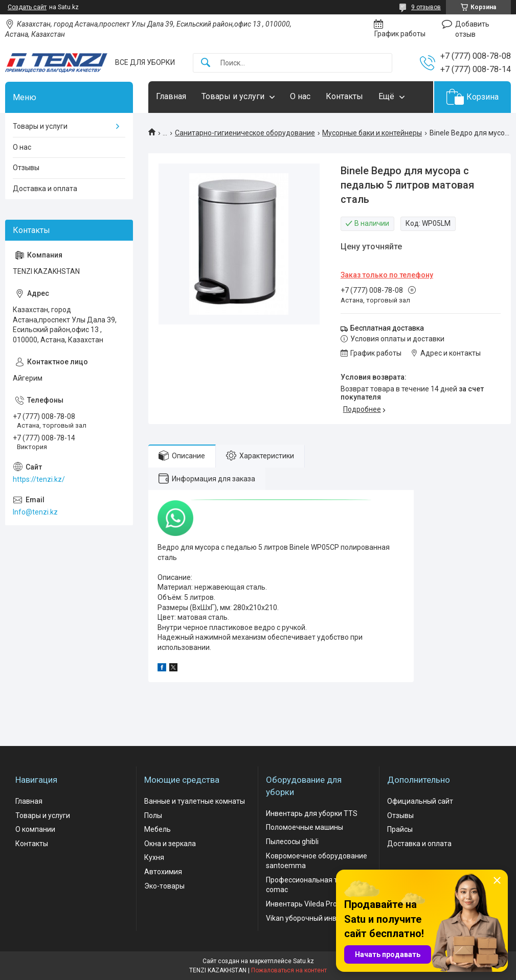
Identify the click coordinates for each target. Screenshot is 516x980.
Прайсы (400, 829)
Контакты (344, 96)
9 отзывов (426, 7)
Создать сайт (27, 7)
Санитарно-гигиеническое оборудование (245, 133)
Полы (153, 815)
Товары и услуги (233, 96)
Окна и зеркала (170, 844)
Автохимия (163, 872)
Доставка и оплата (45, 189)
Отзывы (26, 168)
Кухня (154, 857)
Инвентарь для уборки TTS (312, 813)
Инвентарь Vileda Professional (316, 904)
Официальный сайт (420, 801)
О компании (35, 829)
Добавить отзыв (472, 29)
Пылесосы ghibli (292, 842)
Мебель (158, 829)
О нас (300, 96)
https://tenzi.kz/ (39, 479)
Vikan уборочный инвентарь (313, 918)
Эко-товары (164, 886)
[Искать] (206, 63)
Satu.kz (304, 961)
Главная (171, 96)
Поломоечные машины (305, 827)
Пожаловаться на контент (289, 970)
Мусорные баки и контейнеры (372, 133)
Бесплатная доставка (387, 328)
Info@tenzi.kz (35, 512)
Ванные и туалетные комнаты (195, 801)
